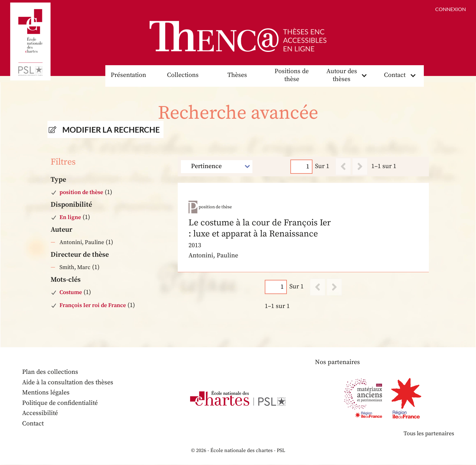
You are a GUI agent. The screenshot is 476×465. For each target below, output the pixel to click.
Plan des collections (50, 372)
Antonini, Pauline (82, 243)
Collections (183, 75)
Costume (71, 293)
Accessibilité (40, 414)
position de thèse (81, 193)
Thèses (237, 75)
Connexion (451, 9)
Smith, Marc (75, 268)
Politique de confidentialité (60, 403)
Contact (395, 75)
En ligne (70, 218)
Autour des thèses (342, 76)
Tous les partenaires (429, 434)
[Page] (301, 167)
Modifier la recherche (111, 130)
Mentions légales (46, 393)
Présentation (128, 75)
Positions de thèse (292, 76)
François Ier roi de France (93, 305)
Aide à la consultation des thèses (68, 383)
